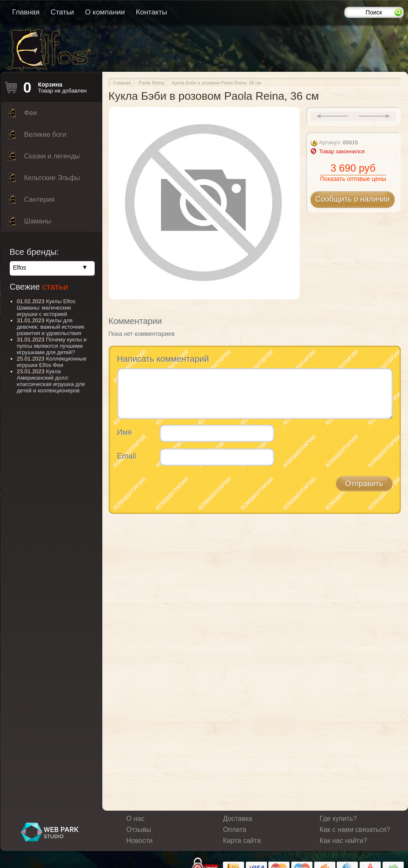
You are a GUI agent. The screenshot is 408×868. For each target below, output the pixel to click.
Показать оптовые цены (353, 179)
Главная (26, 12)
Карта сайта (242, 841)
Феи (22, 115)
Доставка (238, 819)
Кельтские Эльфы (44, 180)
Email (127, 456)
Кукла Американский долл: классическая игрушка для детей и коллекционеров (51, 381)
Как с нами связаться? (355, 830)
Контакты (151, 12)
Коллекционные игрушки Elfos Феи (52, 362)
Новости (140, 841)
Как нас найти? (343, 841)
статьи (55, 287)
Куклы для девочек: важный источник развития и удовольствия (51, 327)
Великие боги (37, 137)
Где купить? (338, 819)
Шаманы (29, 223)
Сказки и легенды (44, 158)
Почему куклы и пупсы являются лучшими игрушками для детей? (52, 346)
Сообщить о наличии (353, 199)
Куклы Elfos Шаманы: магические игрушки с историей (46, 308)
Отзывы (139, 830)
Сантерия (31, 202)
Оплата (235, 830)
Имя (125, 432)
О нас (136, 819)
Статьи (62, 12)
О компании (105, 12)
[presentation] (182, 489)
